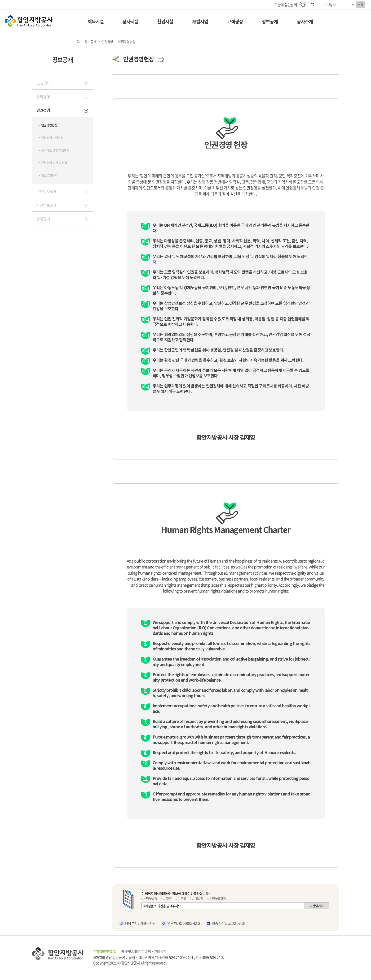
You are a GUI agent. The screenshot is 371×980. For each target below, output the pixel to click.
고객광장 (235, 22)
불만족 (197, 898)
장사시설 (130, 22)
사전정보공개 (46, 205)
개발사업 (200, 22)
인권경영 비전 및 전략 (54, 163)
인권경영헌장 (127, 42)
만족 (166, 898)
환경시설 (165, 22)
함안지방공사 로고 (41, 23)
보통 (181, 898)
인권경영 (107, 42)
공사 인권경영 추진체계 (55, 150)
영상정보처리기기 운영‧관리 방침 (144, 951)
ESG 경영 (43, 83)
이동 (360, 5)
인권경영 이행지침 (52, 138)
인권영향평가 (49, 175)
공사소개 (305, 22)
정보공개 (270, 22)
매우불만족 (217, 898)
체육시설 (96, 22)
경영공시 (43, 219)
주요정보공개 (46, 191)
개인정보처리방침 (105, 951)
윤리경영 (43, 97)
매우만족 (149, 898)
